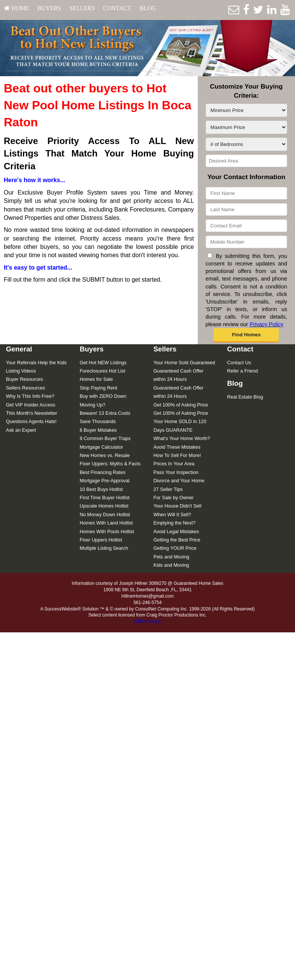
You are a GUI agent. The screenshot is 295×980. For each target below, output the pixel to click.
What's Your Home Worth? (182, 438)
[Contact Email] (246, 226)
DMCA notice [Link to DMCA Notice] (147, 621)
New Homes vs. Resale (105, 455)
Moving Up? (92, 405)
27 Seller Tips (168, 489)
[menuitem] (17, 8)
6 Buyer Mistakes (98, 430)
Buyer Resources (24, 379)
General (19, 349)
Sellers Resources (26, 388)
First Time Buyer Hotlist (104, 498)
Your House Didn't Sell (177, 506)
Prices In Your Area (174, 464)
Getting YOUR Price (175, 548)
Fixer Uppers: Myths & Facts (110, 464)
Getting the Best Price (177, 540)
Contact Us (239, 363)
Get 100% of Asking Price (181, 405)
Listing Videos (21, 371)
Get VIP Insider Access (31, 405)
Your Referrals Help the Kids (36, 363)
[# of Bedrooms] (246, 144)
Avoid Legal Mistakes (176, 531)
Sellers (82, 8)
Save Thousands (98, 421)
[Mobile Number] (246, 242)
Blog (148, 8)
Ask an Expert (21, 430)
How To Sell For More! (177, 455)
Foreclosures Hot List (102, 371)
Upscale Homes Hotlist (104, 506)
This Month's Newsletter (32, 413)
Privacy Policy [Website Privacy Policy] (266, 324)
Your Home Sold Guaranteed (184, 363)
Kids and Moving (171, 565)
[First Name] (246, 193)
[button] (246, 335)
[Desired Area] (246, 161)
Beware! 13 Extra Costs (105, 413)
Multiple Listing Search (104, 548)
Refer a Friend (243, 371)
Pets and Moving (171, 557)
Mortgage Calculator (101, 447)
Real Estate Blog (245, 397)
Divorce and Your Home (179, 481)
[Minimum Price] (246, 110)
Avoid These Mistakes (177, 447)
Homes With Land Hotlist (106, 523)
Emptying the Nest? (174, 523)
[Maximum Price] (246, 127)
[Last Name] (246, 209)
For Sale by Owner (173, 498)
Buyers (49, 8)
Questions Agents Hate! (31, 421)
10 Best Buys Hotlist (101, 489)
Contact (117, 8)
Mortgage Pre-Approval (104, 481)
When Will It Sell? (172, 515)
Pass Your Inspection (176, 472)
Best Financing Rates (102, 472)
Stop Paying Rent (98, 388)
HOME (17, 8)
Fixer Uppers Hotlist (101, 540)
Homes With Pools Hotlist (107, 531)
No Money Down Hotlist (105, 515)
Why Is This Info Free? (30, 396)
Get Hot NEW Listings (103, 363)
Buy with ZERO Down (103, 396)
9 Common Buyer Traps (105, 438)
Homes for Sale (96, 379)
